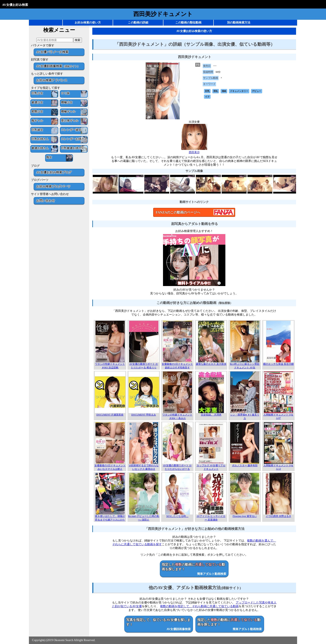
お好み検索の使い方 (88, 23)
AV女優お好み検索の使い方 (194, 31)
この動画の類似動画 (188, 23)
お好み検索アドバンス (52, 80)
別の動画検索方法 (239, 23)
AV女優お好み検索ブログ (54, 172)
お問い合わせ (46, 200)
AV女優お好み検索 (15, 5)
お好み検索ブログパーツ (53, 186)
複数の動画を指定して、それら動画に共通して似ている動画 (199, 606)
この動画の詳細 (138, 23)
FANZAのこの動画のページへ (178, 212)
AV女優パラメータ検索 (52, 52)
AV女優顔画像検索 (58, 66)
